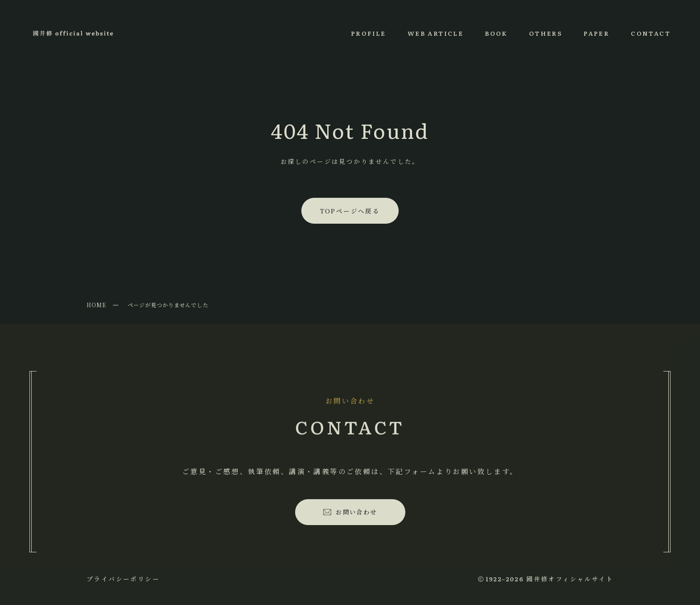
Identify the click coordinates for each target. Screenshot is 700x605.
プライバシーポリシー (123, 579)
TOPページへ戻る (350, 211)
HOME (96, 305)
